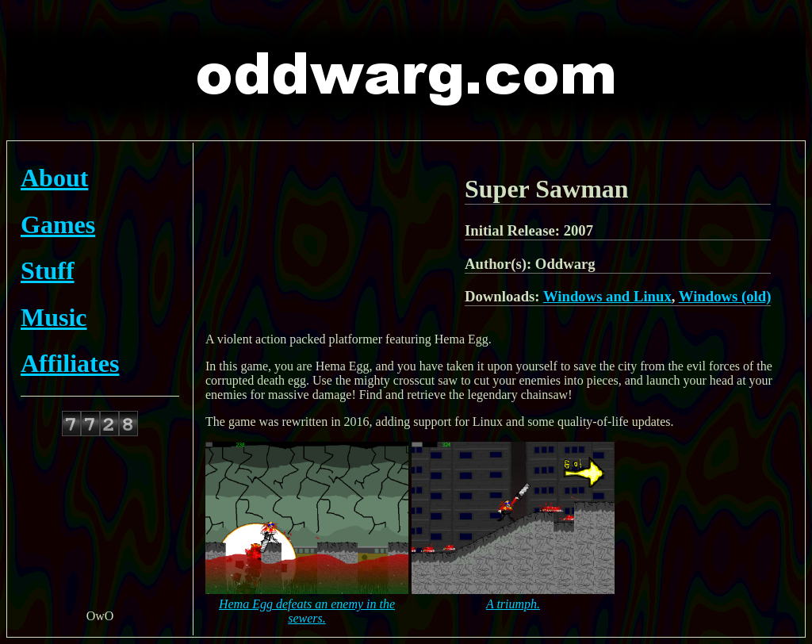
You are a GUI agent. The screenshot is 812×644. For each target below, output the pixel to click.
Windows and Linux (607, 296)
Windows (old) (725, 296)
